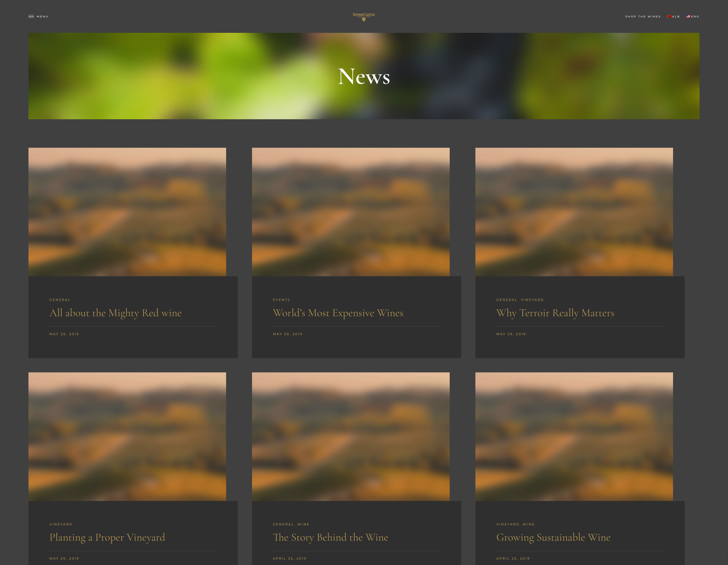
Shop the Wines (643, 16)
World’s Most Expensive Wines (338, 313)
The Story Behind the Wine (330, 537)
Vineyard (533, 300)
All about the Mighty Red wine (116, 313)
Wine (303, 524)
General (60, 300)
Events (282, 300)
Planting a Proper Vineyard (107, 537)
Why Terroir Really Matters (555, 313)
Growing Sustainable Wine (553, 537)
